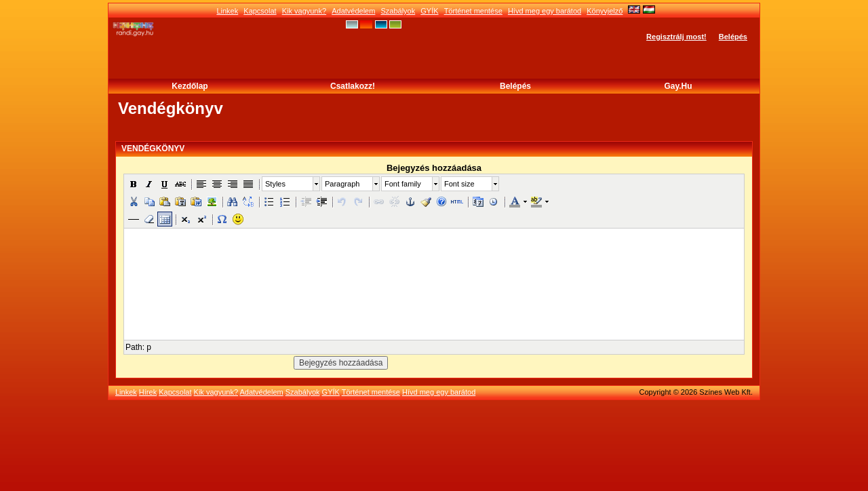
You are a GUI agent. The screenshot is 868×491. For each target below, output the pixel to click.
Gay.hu (678, 86)
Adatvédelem (353, 11)
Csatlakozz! (353, 86)
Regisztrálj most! (676, 37)
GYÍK (429, 11)
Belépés (733, 37)
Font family (403, 184)
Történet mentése (473, 11)
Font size (459, 184)
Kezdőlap (190, 86)
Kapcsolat (260, 11)
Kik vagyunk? (304, 11)
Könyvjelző (605, 11)
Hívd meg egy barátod (545, 11)
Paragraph (342, 184)
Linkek (227, 11)
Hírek (148, 392)
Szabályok (398, 11)
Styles (275, 184)
